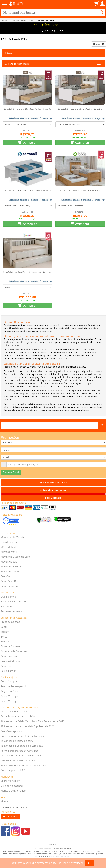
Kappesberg (7, 666)
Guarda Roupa (9, 542)
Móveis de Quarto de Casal (16, 557)
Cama (4, 627)
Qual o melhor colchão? (14, 711)
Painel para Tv (9, 671)
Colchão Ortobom (11, 661)
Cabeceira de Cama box (14, 651)
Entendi (89, 863)
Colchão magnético (11, 731)
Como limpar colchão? (13, 770)
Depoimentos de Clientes (15, 807)
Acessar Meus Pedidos (53, 482)
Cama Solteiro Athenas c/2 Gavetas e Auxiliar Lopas (80, 190)
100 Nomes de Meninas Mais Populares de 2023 (27, 726)
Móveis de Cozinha (11, 571)
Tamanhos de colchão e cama (17, 741)
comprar (27, 142)
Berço (4, 637)
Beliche (5, 642)
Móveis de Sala (9, 562)
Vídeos (4, 801)
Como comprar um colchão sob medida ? (24, 736)
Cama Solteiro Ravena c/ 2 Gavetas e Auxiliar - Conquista (27, 109)
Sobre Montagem (10, 696)
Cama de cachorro (11, 586)
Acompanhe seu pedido (14, 686)
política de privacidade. (71, 863)
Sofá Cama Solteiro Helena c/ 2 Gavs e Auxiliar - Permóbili (27, 190)
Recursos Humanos (11, 611)
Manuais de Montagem (14, 791)
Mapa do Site (53, 845)
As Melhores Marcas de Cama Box (20, 751)
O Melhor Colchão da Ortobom (18, 761)
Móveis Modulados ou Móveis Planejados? (24, 765)
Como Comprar (9, 681)
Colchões (6, 576)
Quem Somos (8, 597)
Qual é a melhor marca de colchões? (21, 756)
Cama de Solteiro (10, 646)
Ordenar (99, 44)
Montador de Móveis (12, 537)
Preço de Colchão (10, 622)
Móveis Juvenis (9, 552)
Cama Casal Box (10, 581)
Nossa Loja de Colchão (13, 602)
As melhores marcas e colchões (18, 716)
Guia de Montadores (12, 786)
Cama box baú (9, 656)
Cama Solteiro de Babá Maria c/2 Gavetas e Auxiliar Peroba (27, 272)
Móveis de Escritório (12, 567)
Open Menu (4, 5)
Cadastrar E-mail (11, 472)
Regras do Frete (9, 691)
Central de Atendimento (53, 490)
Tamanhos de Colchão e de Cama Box (22, 746)
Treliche (5, 632)
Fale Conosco (53, 498)
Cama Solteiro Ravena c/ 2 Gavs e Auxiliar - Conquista (80, 109)
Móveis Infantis (9, 547)
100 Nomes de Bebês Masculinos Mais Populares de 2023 (33, 721)
